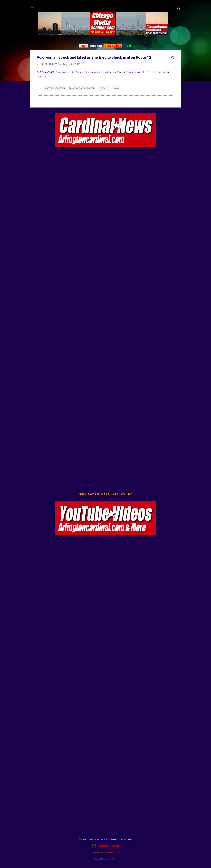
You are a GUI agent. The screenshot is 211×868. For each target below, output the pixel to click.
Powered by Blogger (106, 846)
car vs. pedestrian (55, 88)
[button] (172, 58)
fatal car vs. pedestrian (82, 88)
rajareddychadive (113, 852)
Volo (116, 88)
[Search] (179, 9)
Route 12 (104, 88)
